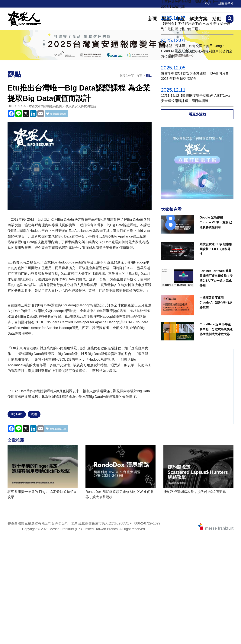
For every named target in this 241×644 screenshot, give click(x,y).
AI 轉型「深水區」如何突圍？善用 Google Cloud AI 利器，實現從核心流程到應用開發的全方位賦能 (197, 51)
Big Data (17, 414)
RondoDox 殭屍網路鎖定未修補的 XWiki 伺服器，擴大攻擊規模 (120, 494)
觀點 (149, 76)
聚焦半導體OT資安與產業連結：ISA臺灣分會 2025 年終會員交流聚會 (195, 76)
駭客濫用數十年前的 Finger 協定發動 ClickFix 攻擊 (42, 494)
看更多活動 (197, 114)
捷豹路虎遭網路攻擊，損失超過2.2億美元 (195, 492)
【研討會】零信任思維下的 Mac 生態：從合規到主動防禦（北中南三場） (196, 26)
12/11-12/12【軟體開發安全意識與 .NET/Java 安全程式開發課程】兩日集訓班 (195, 98)
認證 (34, 414)
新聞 (153, 19)
